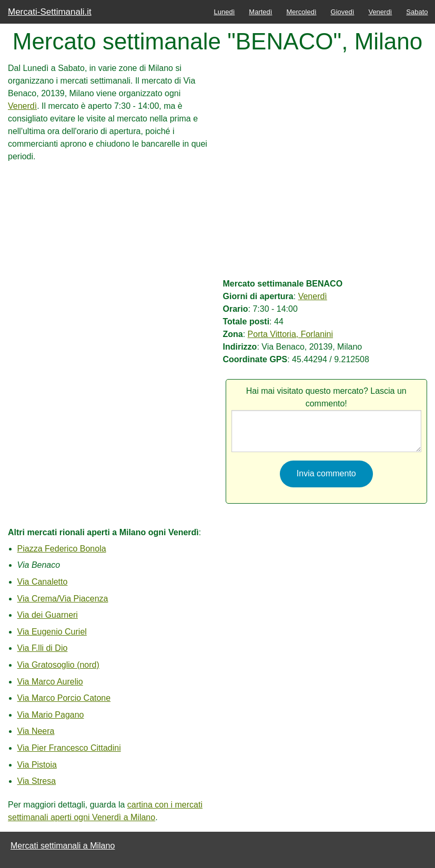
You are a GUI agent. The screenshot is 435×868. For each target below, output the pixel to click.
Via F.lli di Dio (43, 648)
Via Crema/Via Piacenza (63, 599)
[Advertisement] (108, 237)
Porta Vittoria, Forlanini (290, 334)
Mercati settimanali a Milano (63, 846)
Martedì (260, 12)
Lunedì (225, 12)
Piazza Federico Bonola (62, 549)
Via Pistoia (37, 765)
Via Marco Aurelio (50, 682)
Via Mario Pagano (51, 715)
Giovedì (343, 12)
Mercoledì (301, 12)
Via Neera (36, 731)
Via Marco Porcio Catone (64, 698)
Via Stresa (37, 781)
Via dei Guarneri (48, 615)
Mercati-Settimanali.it (50, 12)
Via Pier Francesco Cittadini (69, 748)
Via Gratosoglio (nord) (58, 665)
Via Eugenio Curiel (52, 632)
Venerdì (380, 12)
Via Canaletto (43, 582)
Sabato (417, 12)
